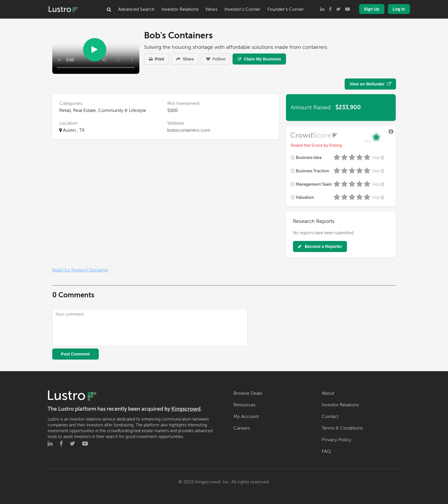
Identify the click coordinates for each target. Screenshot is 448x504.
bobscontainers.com (189, 130)
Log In (399, 9)
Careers (242, 428)
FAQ (326, 451)
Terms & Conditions (342, 428)
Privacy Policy (337, 440)
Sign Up (372, 9)
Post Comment (75, 354)
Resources (244, 405)
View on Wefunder (370, 84)
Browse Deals (248, 393)
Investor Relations (180, 9)
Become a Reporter (320, 246)
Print (157, 59)
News (212, 9)
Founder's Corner (286, 9)
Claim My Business (259, 59)
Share (185, 59)
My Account (246, 417)
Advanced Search (136, 9)
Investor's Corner (242, 9)
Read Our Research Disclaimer (80, 270)
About (328, 393)
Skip (379, 158)
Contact (330, 417)
